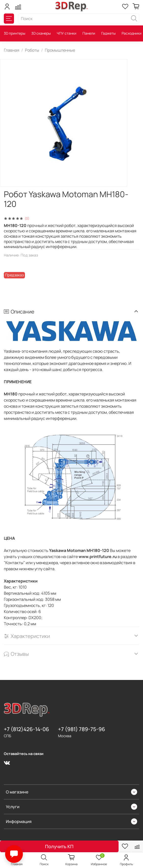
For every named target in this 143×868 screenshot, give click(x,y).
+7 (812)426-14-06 (26, 729)
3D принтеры (15, 33)
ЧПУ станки (67, 33)
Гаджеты (108, 33)
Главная (12, 50)
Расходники (132, 33)
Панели (89, 33)
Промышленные (60, 50)
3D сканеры (41, 33)
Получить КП (59, 846)
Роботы (32, 50)
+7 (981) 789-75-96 (82, 729)
